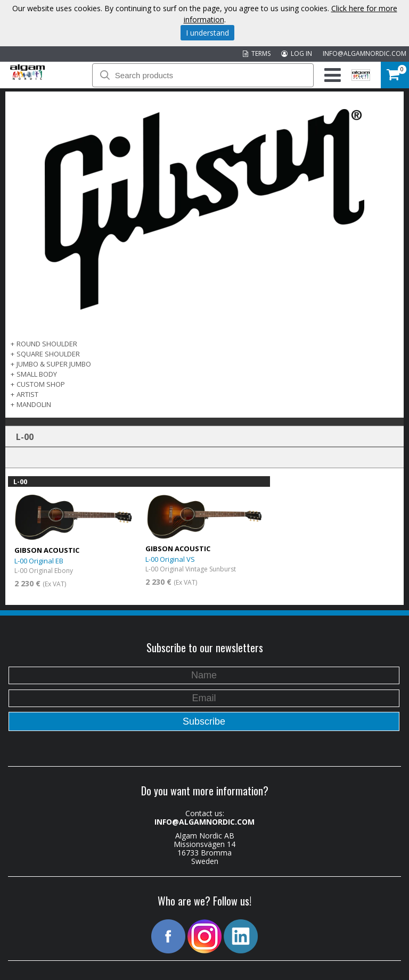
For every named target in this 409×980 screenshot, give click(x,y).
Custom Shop (41, 384)
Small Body (37, 374)
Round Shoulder (47, 344)
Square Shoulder (48, 354)
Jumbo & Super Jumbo (54, 364)
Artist (27, 394)
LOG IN (297, 53)
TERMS (257, 53)
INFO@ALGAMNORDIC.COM (365, 53)
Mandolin (34, 404)
